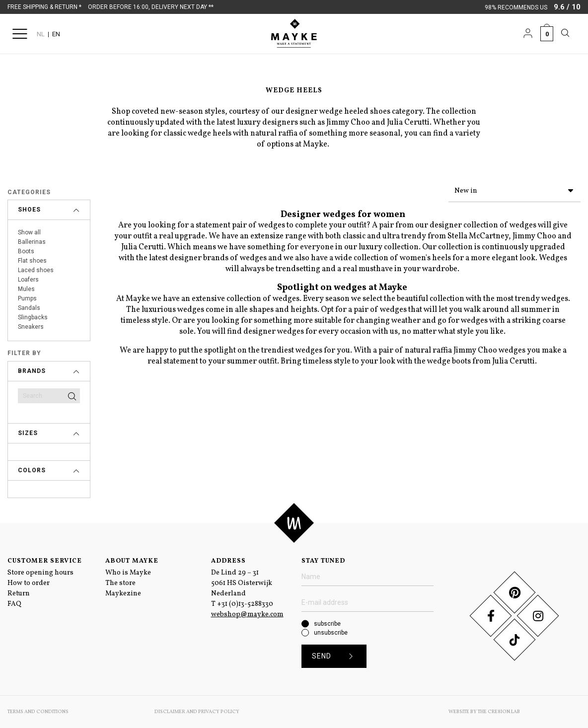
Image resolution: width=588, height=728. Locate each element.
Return (19, 594)
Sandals (29, 308)
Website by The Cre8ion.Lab (484, 712)
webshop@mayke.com (247, 615)
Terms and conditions (38, 712)
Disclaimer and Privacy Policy (197, 712)
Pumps (27, 298)
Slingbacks (33, 317)
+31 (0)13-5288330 (245, 604)
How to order (29, 583)
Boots (26, 251)
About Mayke (132, 561)
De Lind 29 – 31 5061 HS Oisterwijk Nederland (242, 583)
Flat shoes (32, 261)
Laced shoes (36, 270)
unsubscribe (331, 633)
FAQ (14, 604)
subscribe (327, 624)
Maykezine (123, 594)
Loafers (28, 280)
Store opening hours (40, 573)
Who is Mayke (128, 573)
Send (336, 656)
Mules (26, 289)
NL (41, 34)
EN (56, 34)
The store (120, 583)
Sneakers (31, 327)
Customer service (45, 561)
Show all (29, 232)
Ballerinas (32, 242)
